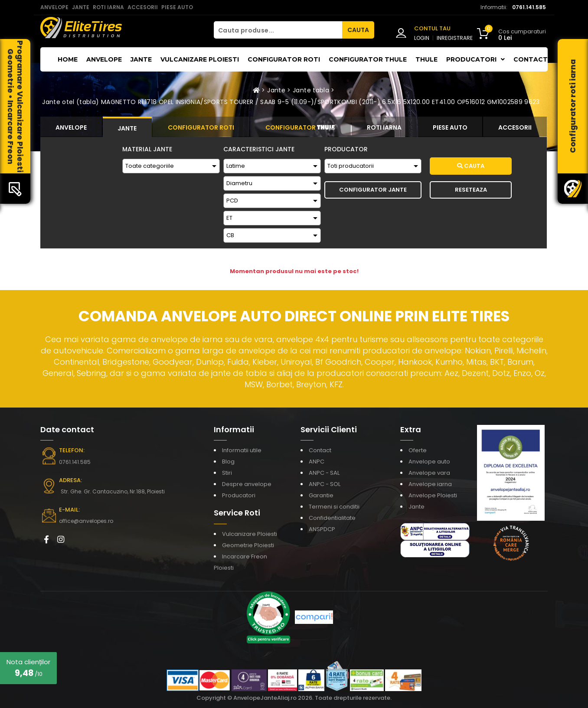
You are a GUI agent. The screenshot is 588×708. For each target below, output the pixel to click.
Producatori (239, 495)
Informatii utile (242, 450)
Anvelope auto (429, 462)
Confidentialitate (332, 518)
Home (68, 59)
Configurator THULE (368, 59)
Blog (228, 462)
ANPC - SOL (325, 484)
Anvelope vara (429, 473)
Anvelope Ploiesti (433, 495)
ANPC (317, 462)
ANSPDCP (322, 529)
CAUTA (358, 30)
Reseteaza (471, 190)
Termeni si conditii (334, 507)
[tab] (71, 127)
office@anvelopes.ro (86, 521)
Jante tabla (311, 90)
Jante (141, 59)
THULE (426, 59)
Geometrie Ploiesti (248, 545)
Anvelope (104, 59)
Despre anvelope (247, 484)
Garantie (321, 495)
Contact (531, 59)
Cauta (471, 166)
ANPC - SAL (324, 473)
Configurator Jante (373, 190)
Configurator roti (284, 59)
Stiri (227, 473)
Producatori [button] (475, 59)
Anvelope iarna (430, 484)
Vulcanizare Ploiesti (200, 59)
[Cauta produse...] (278, 30)
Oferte (418, 450)
